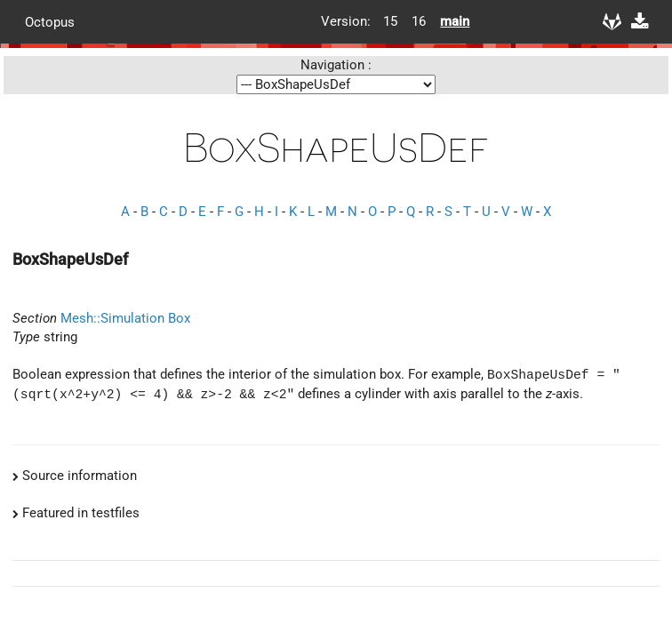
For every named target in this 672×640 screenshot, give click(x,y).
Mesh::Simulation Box (125, 318)
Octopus (50, 21)
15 (390, 21)
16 (419, 21)
